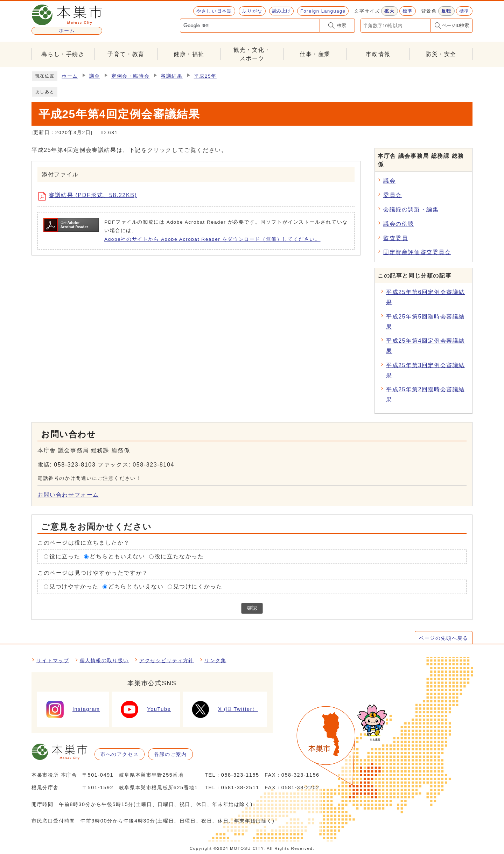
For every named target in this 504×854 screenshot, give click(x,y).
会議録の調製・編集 (411, 209)
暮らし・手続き (63, 54)
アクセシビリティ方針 (167, 660)
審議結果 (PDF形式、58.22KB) (90, 196)
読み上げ (281, 11)
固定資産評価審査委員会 (417, 252)
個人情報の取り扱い (104, 660)
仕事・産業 (315, 54)
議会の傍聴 (399, 224)
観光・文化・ (252, 55)
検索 (342, 25)
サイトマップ (53, 660)
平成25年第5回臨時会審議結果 (425, 322)
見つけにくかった (198, 586)
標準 (408, 11)
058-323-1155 (240, 775)
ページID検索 (456, 25)
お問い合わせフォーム (68, 495)
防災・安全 (441, 54)
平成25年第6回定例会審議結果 (425, 297)
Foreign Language (323, 11)
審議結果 (171, 76)
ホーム (70, 76)
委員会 (393, 195)
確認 (252, 608)
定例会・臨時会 (130, 76)
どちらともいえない (117, 556)
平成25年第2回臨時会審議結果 (425, 394)
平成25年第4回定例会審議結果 (425, 346)
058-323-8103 (75, 465)
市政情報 (378, 54)
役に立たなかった (179, 556)
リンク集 (215, 660)
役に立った (65, 556)
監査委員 (395, 238)
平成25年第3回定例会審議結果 (425, 370)
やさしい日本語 (214, 11)
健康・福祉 (189, 54)
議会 (95, 76)
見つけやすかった (74, 586)
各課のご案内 (170, 754)
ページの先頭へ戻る (443, 638)
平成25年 (205, 76)
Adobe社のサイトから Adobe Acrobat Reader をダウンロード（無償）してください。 (212, 239)
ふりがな (252, 11)
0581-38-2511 (240, 787)
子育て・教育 (126, 54)
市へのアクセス (120, 754)
